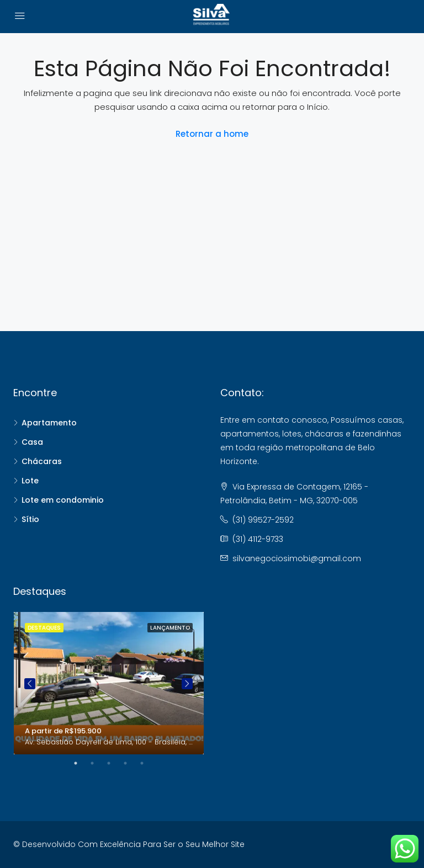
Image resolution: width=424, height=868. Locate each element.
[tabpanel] (109, 683)
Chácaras (42, 461)
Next (187, 684)
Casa (32, 442)
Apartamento (49, 423)
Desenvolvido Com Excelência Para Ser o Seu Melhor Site (133, 844)
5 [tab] (147, 763)
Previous (30, 684)
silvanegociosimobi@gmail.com (297, 558)
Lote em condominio (63, 500)
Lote (30, 481)
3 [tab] (114, 763)
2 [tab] (98, 763)
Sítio (30, 519)
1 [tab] (81, 763)
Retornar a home (212, 134)
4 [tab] (131, 763)
